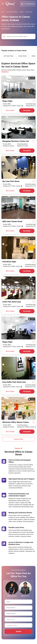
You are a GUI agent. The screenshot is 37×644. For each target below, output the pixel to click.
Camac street (29, 12)
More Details (10, 110)
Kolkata (22, 12)
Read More (5, 72)
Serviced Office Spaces (12, 12)
